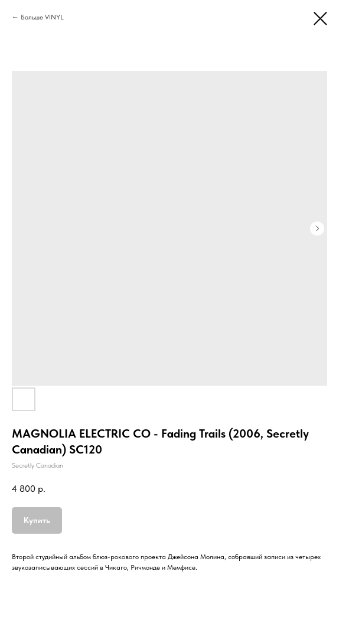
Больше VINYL (42, 17)
